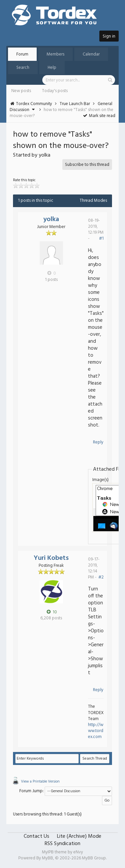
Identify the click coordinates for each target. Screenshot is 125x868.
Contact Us (36, 836)
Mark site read (99, 116)
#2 (101, 577)
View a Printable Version (40, 782)
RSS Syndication (62, 844)
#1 (101, 239)
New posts (21, 91)
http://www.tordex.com (96, 731)
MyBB (47, 858)
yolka (51, 219)
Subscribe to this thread (87, 165)
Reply (98, 442)
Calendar (91, 54)
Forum (22, 54)
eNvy (78, 852)
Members (55, 54)
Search (23, 68)
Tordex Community (34, 104)
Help (52, 68)
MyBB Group (94, 858)
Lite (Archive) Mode (79, 836)
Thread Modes (93, 201)
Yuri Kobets (51, 558)
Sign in (109, 36)
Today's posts (55, 91)
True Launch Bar (75, 104)
